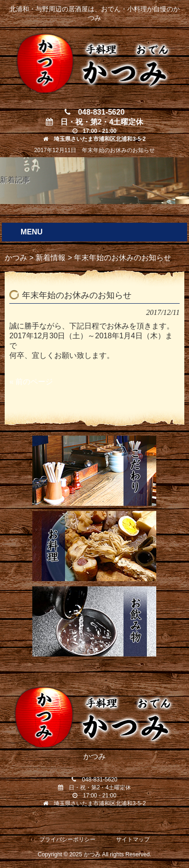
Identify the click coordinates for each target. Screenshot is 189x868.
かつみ (16, 258)
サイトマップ (133, 839)
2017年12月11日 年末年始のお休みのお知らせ (94, 150)
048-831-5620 (95, 112)
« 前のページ (31, 382)
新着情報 (51, 258)
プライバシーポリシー (67, 839)
